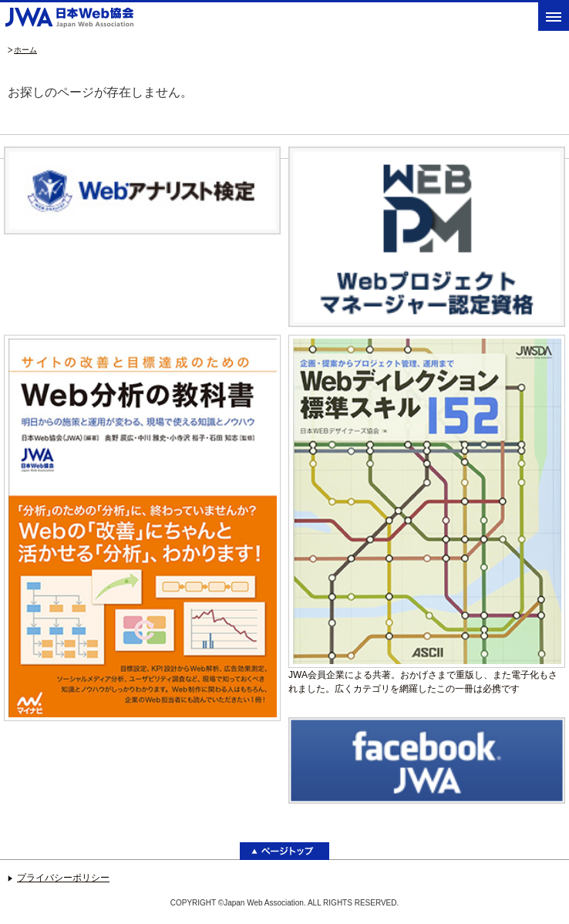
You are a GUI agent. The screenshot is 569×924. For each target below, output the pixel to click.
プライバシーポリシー (63, 878)
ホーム (25, 50)
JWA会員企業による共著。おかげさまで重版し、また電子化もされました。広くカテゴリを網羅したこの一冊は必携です (427, 514)
